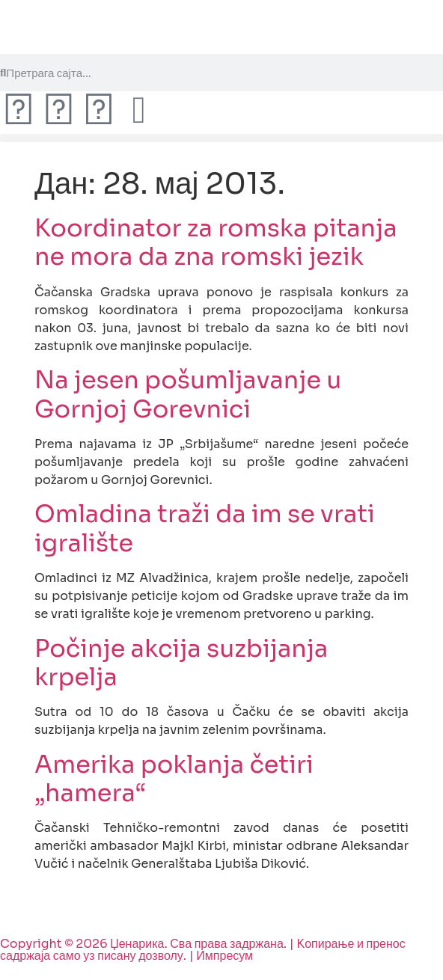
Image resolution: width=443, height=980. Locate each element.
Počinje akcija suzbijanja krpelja (181, 663)
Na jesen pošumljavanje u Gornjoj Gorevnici (188, 394)
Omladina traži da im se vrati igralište (205, 528)
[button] (221, 138)
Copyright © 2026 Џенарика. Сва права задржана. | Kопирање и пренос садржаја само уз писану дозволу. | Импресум (203, 950)
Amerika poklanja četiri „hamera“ (174, 779)
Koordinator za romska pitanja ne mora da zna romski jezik (216, 242)
